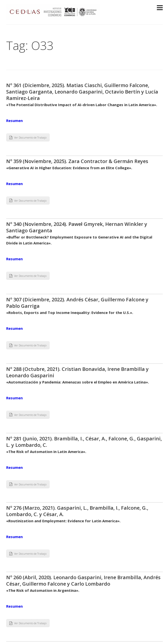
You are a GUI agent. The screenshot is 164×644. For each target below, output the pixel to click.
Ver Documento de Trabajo (28, 137)
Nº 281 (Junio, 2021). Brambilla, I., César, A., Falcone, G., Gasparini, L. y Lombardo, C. (84, 442)
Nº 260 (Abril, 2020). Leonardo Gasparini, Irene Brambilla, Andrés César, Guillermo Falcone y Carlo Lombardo (83, 581)
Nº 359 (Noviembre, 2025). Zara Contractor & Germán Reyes (77, 161)
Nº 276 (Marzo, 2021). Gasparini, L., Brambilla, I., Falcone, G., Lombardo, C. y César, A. (77, 511)
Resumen (14, 120)
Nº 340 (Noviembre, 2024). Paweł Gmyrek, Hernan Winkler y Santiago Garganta (77, 227)
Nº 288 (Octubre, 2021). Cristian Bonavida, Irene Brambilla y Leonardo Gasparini (77, 372)
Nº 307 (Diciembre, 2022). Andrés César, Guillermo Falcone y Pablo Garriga (77, 303)
